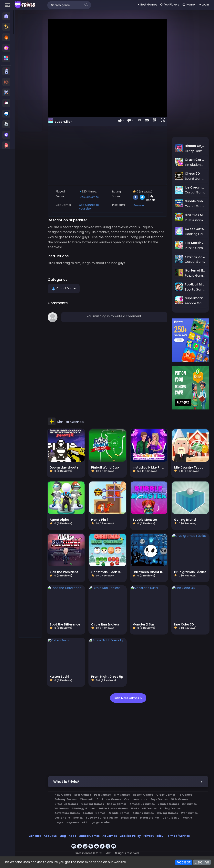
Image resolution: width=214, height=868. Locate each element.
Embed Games (89, 835)
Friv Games (123, 794)
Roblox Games (144, 794)
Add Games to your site (90, 207)
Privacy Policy (153, 835)
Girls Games (180, 798)
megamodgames (67, 821)
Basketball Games (145, 808)
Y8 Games (62, 808)
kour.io (188, 817)
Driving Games (168, 812)
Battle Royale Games (114, 808)
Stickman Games (110, 798)
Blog (63, 835)
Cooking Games (93, 803)
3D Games (190, 803)
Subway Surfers (66, 798)
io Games (186, 794)
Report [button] (151, 198)
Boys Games (160, 798)
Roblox (79, 817)
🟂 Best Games (147, 5)
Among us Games (143, 803)
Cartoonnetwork (136, 798)
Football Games (95, 812)
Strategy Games (84, 808)
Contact (35, 835)
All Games (110, 835)
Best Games (83, 794)
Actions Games (144, 812)
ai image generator (97, 821)
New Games (64, 794)
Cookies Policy (130, 835)
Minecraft (87, 798)
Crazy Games (167, 794)
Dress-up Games (67, 803)
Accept (184, 862)
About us (50, 835)
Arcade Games (120, 812)
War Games (190, 812)
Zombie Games (169, 803)
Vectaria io (63, 817)
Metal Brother (150, 817)
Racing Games (171, 808)
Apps (72, 835)
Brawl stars (130, 817)
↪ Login (204, 5)
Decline (202, 862)
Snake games (117, 803)
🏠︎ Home (189, 5)
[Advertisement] (30, 73)
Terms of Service (178, 835)
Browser (139, 205)
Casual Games (90, 197)
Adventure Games (68, 812)
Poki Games (103, 794)
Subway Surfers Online (103, 817)
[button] (164, 120)
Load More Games (129, 697)
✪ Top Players (170, 5)
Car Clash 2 (172, 817)
